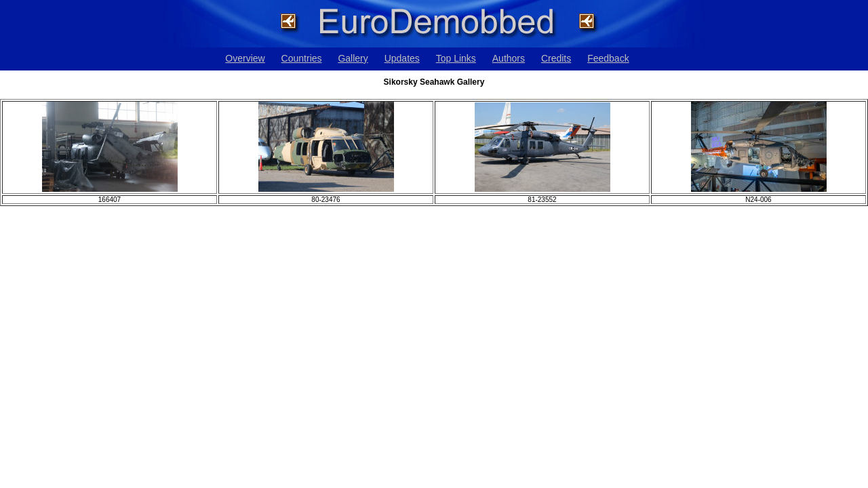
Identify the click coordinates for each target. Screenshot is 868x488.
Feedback (608, 58)
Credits (556, 58)
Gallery (353, 58)
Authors (509, 58)
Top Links (456, 58)
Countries (302, 58)
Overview (245, 58)
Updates (402, 58)
